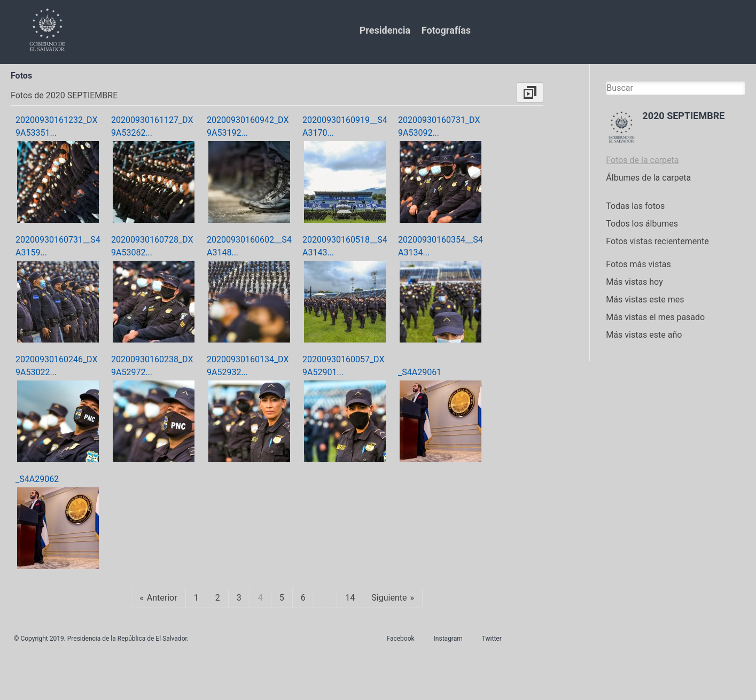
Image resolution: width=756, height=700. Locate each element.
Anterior (162, 598)
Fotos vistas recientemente (657, 241)
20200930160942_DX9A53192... (248, 126)
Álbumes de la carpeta (648, 178)
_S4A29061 (420, 372)
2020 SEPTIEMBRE (683, 116)
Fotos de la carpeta (642, 160)
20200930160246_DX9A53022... (56, 366)
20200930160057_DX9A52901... (343, 366)
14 (350, 598)
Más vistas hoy (634, 282)
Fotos (21, 76)
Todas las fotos (635, 206)
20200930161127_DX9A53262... (152, 126)
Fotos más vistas (638, 264)
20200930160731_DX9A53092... (439, 126)
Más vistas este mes (645, 300)
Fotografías (446, 30)
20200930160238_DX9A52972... (152, 366)
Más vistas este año (644, 335)
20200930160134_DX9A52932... (248, 366)
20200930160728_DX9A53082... (152, 246)
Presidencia (385, 30)
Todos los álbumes (642, 224)
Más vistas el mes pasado (655, 317)
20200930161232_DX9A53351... (56, 126)
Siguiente (389, 598)
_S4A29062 (37, 479)
